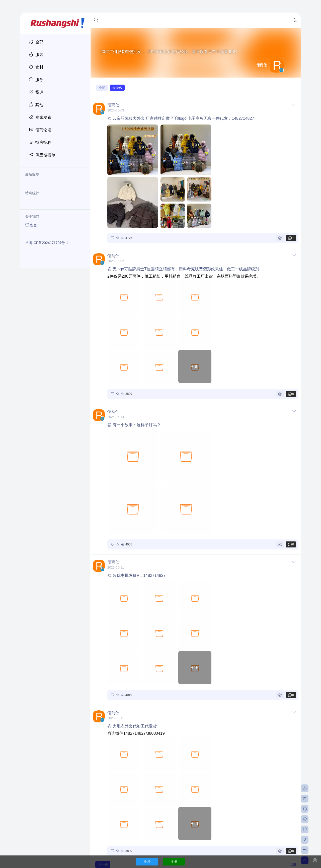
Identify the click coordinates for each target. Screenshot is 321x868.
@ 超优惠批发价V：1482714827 (136, 575)
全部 (102, 88)
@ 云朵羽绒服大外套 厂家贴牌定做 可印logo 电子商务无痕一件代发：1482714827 (181, 118)
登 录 (147, 862)
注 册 (174, 862)
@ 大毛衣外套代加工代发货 (132, 726)
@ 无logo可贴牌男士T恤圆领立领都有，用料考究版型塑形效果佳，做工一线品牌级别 (183, 269)
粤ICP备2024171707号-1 (47, 243)
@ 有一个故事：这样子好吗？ (134, 425)
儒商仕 (113, 105)
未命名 (117, 88)
